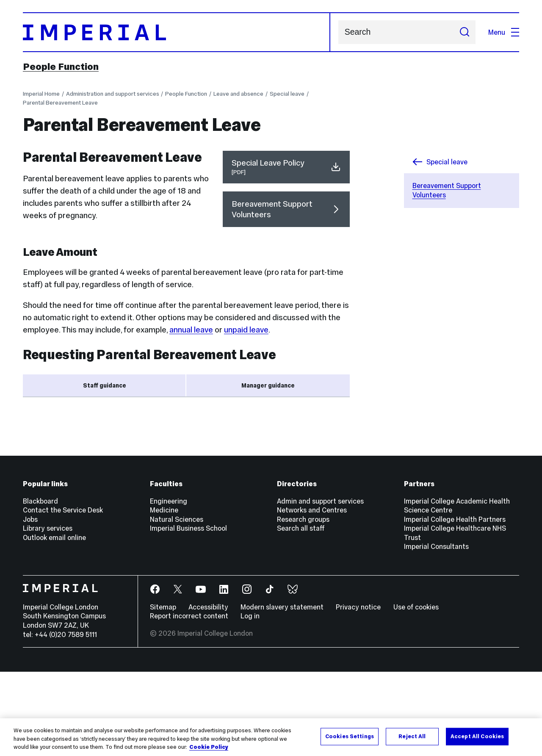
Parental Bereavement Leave (60, 103)
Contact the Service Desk (63, 595)
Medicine (164, 595)
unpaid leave (246, 330)
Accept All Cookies (477, 736)
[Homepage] (177, 32)
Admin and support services (320, 585)
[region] (271, 737)
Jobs (30, 604)
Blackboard (40, 585)
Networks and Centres (312, 595)
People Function (61, 66)
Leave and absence (238, 94)
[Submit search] (464, 32)
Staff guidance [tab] (105, 386)
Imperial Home (41, 94)
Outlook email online (54, 622)
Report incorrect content (189, 701)
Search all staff (301, 613)
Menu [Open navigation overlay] (504, 32)
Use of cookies (416, 691)
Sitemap (163, 691)
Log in (250, 701)
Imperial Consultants (436, 631)
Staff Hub (167, 465)
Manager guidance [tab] (268, 386)
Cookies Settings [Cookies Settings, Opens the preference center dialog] (350, 736)
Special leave (287, 94)
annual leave (191, 330)
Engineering (169, 585)
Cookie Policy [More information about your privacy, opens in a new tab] (209, 747)
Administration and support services (113, 94)
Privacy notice (358, 691)
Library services (48, 613)
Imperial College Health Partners (455, 604)
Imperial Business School (188, 613)
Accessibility (208, 691)
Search (338, 32)
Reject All (412, 736)
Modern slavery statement (282, 691)
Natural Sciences (177, 604)
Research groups (303, 604)
